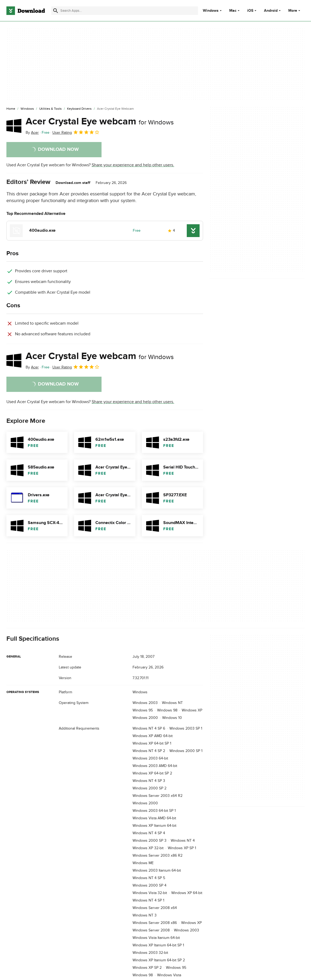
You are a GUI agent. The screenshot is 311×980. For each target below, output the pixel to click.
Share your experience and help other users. (133, 165)
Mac (233, 11)
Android (271, 11)
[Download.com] (26, 11)
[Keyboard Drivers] (79, 109)
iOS (250, 11)
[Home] (11, 109)
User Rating (76, 132)
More (295, 11)
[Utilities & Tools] (50, 109)
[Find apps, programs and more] (125, 11)
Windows (211, 11)
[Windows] (27, 109)
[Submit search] (56, 11)
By (32, 133)
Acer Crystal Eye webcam (100, 121)
